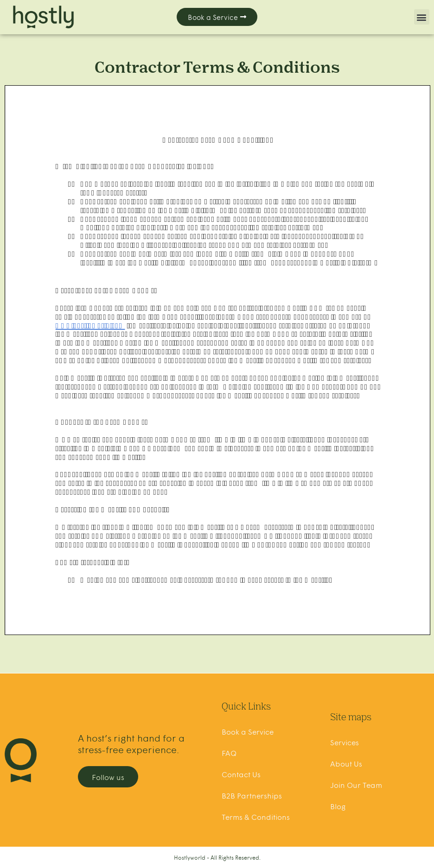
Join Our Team (356, 785)
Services (345, 742)
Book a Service (248, 731)
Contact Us (241, 774)
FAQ (229, 753)
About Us (346, 763)
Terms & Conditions (256, 817)
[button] (422, 17)
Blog (338, 806)
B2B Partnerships (252, 795)
